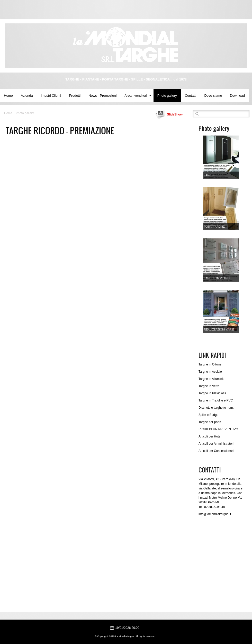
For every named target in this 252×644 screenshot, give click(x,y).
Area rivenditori (138, 96)
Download (237, 96)
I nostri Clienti (51, 96)
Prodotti (75, 96)
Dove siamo (213, 96)
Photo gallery (167, 96)
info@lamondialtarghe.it (215, 514)
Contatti (191, 96)
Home (8, 96)
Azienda (27, 96)
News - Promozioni (102, 96)
